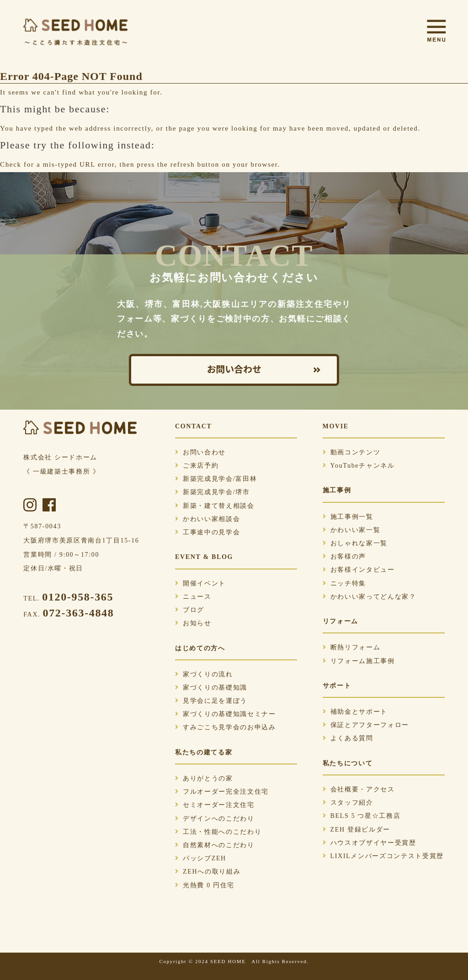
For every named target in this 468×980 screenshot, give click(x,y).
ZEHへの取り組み (208, 872)
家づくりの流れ (204, 674)
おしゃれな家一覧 (355, 543)
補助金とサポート (355, 712)
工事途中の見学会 (207, 532)
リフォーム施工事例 (359, 661)
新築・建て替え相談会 (215, 506)
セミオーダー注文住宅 (215, 805)
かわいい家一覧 (352, 530)
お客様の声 (344, 556)
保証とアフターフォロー (366, 725)
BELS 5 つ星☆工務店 (362, 816)
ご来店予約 (197, 466)
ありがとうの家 (204, 778)
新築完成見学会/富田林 (216, 479)
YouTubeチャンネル (359, 466)
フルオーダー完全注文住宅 (222, 792)
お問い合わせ (234, 370)
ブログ (190, 610)
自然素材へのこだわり (215, 845)
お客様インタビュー (359, 570)
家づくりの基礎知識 (211, 688)
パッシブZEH (201, 858)
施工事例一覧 (348, 517)
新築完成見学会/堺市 (213, 492)
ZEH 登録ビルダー (356, 830)
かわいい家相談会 (207, 519)
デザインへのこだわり (215, 819)
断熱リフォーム (352, 647)
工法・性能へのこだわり (218, 832)
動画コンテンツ (352, 452)
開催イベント (200, 583)
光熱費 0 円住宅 (205, 885)
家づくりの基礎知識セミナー (226, 714)
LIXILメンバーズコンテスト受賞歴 (383, 856)
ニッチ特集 (344, 583)
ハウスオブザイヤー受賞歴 (370, 843)
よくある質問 (348, 738)
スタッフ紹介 (348, 803)
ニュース (193, 597)
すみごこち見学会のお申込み (226, 727)
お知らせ (193, 623)
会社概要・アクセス (359, 789)
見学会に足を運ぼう (211, 701)
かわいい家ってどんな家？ (370, 597)
